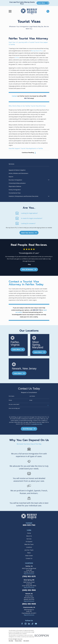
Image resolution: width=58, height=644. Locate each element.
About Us (29, 536)
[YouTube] (36, 624)
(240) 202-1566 (29, 590)
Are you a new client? (14, 405)
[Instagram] (26, 624)
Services (29, 539)
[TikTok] (32, 624)
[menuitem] (29, 170)
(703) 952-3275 (29, 577)
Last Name (32, 396)
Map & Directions (29, 574)
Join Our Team (29, 550)
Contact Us (29, 559)
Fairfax (17, 58)
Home (29, 533)
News (29, 553)
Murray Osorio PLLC (37, 51)
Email (31, 401)
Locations (29, 547)
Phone (10, 401)
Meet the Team (29, 545)
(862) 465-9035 (29, 604)
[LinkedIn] (29, 624)
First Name (11, 396)
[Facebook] (22, 624)
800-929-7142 (29, 525)
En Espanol (29, 542)
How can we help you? (14, 409)
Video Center (29, 556)
